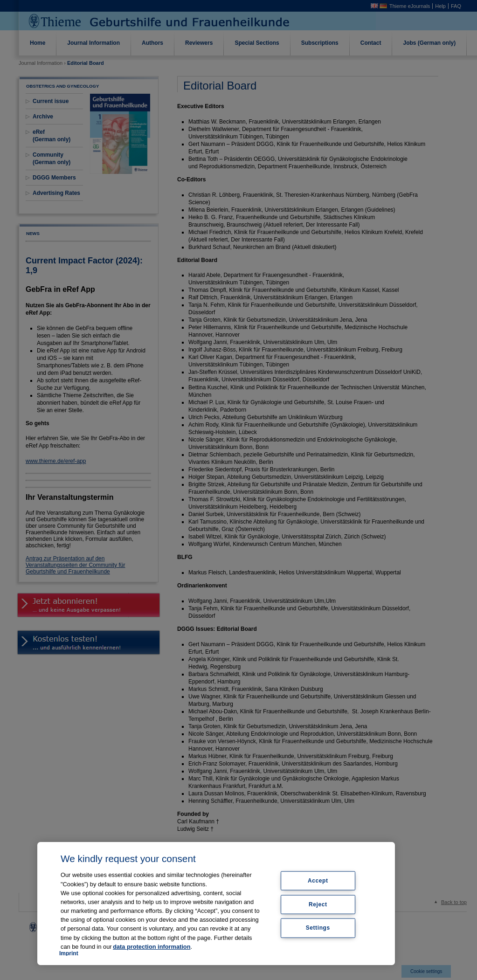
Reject (318, 904)
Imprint (69, 953)
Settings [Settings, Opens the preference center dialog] (318, 928)
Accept (318, 880)
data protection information (152, 947)
